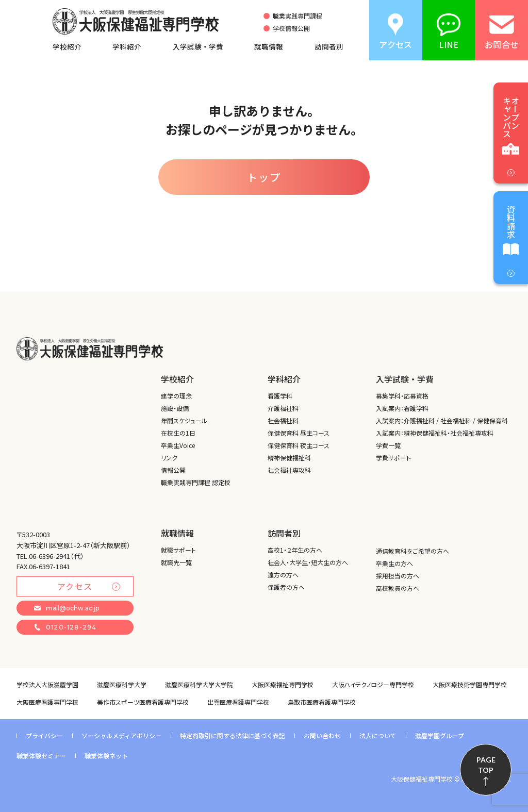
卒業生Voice (178, 445)
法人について (378, 735)
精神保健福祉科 (289, 458)
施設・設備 (175, 408)
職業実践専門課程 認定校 (196, 482)
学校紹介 (67, 46)
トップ (264, 177)
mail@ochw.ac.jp (67, 608)
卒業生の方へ (394, 563)
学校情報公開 (291, 28)
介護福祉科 (283, 408)
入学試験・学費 (198, 46)
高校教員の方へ (398, 588)
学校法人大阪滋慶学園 (47, 684)
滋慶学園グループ (440, 735)
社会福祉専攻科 (289, 470)
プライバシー (44, 735)
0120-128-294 (65, 627)
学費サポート (393, 458)
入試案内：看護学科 (402, 408)
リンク (169, 458)
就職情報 (269, 46)
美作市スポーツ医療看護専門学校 (143, 702)
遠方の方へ (283, 575)
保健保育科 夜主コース (299, 445)
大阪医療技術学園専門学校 (470, 684)
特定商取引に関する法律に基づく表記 (233, 735)
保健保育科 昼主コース (299, 433)
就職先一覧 (176, 562)
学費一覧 (388, 445)
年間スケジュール (184, 420)
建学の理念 (176, 396)
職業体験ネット (106, 756)
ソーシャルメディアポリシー (121, 735)
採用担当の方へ (398, 576)
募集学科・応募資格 (402, 396)
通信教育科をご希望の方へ (412, 551)
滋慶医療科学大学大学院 (199, 684)
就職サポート (178, 550)
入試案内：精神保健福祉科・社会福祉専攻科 (435, 433)
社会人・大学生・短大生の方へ (308, 562)
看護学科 (280, 396)
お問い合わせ (322, 735)
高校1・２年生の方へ (295, 550)
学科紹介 (127, 46)
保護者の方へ (286, 587)
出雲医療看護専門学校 (238, 702)
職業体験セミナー (41, 756)
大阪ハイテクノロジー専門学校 (373, 684)
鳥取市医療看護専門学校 (322, 702)
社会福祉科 (283, 420)
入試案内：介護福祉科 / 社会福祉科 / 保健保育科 (442, 420)
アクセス (89, 586)
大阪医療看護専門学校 (47, 702)
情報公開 (173, 470)
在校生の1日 (178, 433)
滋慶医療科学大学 (122, 684)
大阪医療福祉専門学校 (283, 684)
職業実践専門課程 (298, 16)
